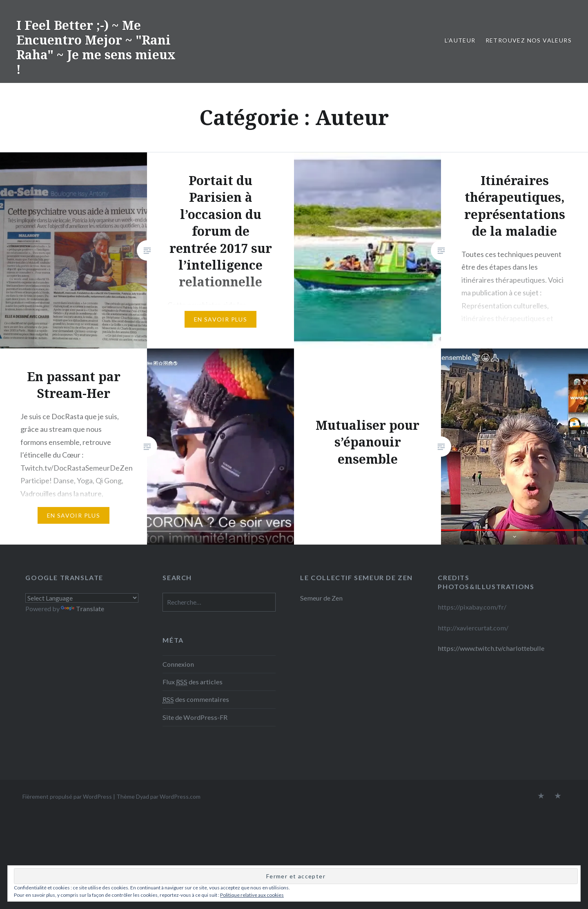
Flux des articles (193, 682)
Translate (82, 609)
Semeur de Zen (321, 598)
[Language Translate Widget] (82, 598)
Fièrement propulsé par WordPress (67, 796)
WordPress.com (180, 796)
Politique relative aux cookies (252, 895)
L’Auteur (460, 40)
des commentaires (196, 699)
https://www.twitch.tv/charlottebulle (491, 648)
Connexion (178, 664)
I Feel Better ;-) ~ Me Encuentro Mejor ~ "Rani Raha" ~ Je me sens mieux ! (96, 47)
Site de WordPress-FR (195, 717)
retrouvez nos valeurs (529, 40)
